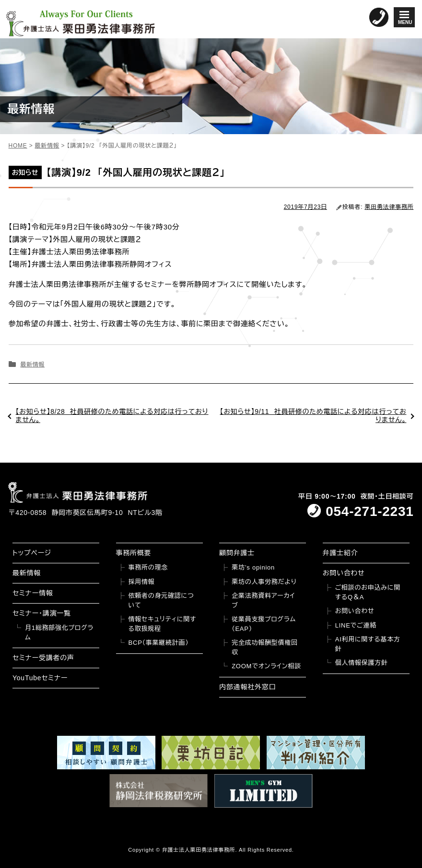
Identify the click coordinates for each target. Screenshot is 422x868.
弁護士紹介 (340, 553)
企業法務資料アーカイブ (263, 600)
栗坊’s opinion (253, 567)
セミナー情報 (33, 593)
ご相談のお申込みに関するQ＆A (368, 592)
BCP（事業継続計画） (159, 643)
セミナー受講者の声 (43, 658)
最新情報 (33, 365)
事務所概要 (134, 553)
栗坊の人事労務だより (264, 582)
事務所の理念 (148, 567)
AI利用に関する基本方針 (368, 644)
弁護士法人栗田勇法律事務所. (200, 850)
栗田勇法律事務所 (389, 207)
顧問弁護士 (237, 553)
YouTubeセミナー (40, 678)
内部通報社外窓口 (247, 687)
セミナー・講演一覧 (42, 613)
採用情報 (142, 582)
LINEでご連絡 (356, 625)
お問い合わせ (344, 573)
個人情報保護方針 (362, 663)
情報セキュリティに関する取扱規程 (163, 624)
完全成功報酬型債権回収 (265, 647)
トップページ (32, 553)
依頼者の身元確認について (161, 600)
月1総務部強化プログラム (59, 633)
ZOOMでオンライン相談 (266, 666)
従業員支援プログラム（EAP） (264, 624)
